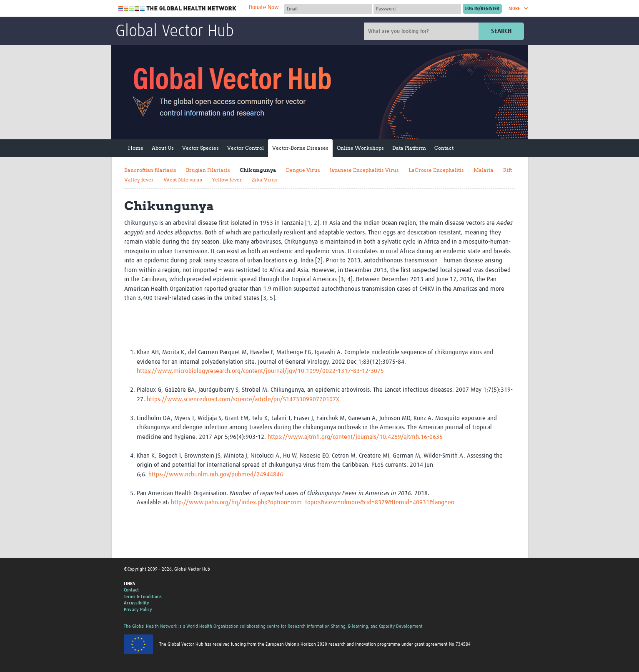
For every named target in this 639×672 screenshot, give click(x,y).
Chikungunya (258, 170)
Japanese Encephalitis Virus (364, 170)
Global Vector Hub (175, 32)
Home (136, 148)
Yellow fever (227, 180)
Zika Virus (265, 180)
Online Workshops (360, 148)
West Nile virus (183, 180)
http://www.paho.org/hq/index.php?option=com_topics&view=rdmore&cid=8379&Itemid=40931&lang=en (313, 502)
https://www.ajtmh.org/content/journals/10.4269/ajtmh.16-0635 (355, 437)
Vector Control (246, 148)
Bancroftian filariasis (150, 170)
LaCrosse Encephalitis (436, 170)
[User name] (328, 9)
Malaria (484, 170)
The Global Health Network (178, 9)
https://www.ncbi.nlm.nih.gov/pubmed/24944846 (216, 474)
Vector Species (200, 148)
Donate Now (264, 8)
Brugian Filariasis (208, 170)
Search (501, 31)
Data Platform (409, 148)
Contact (444, 148)
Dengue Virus (303, 170)
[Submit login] (482, 9)
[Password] (417, 9)
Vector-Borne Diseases (300, 148)
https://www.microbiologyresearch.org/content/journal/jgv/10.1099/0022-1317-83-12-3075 (260, 371)
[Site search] (422, 31)
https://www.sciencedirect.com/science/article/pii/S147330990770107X (243, 399)
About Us (163, 148)
